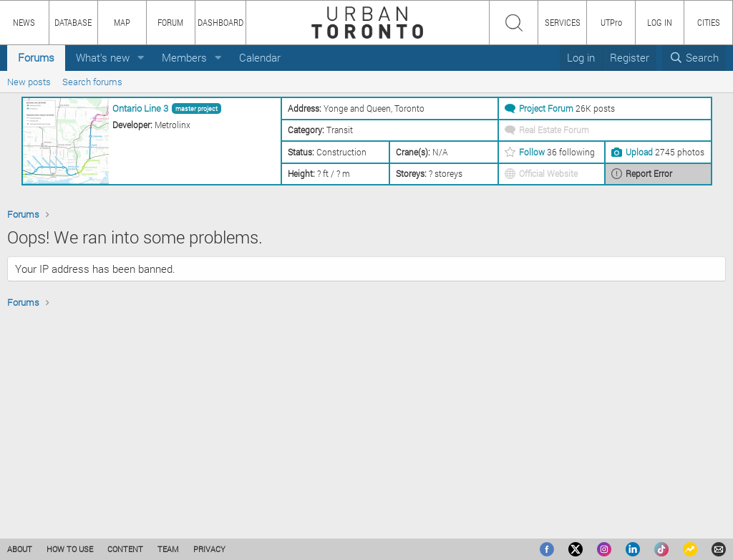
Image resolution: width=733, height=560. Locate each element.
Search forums (92, 82)
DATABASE (73, 22)
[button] (141, 58)
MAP (122, 22)
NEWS (24, 22)
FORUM (170, 22)
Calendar (260, 57)
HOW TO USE (70, 549)
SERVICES (563, 22)
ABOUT (20, 549)
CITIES (709, 22)
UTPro (611, 22)
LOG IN (660, 22)
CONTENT (125, 549)
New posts (29, 82)
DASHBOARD (220, 22)
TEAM (168, 549)
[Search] (694, 58)
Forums (36, 57)
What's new (103, 57)
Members (184, 57)
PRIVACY (209, 549)
